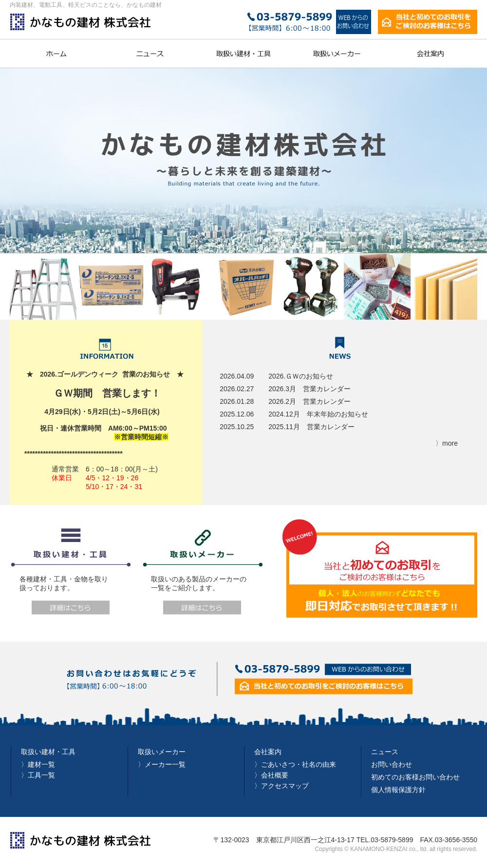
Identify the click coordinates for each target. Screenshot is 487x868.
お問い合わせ (392, 764)
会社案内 (268, 752)
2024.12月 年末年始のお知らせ (318, 414)
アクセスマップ (285, 786)
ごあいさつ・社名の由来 (299, 764)
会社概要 (275, 775)
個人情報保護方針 (398, 790)
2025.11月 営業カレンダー (311, 427)
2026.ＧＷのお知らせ (301, 376)
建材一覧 (41, 764)
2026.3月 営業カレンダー (309, 389)
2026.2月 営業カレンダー (309, 401)
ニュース (385, 752)
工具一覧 (41, 775)
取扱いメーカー (162, 752)
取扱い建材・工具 (48, 752)
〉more (447, 443)
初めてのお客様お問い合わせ (415, 777)
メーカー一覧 (165, 764)
